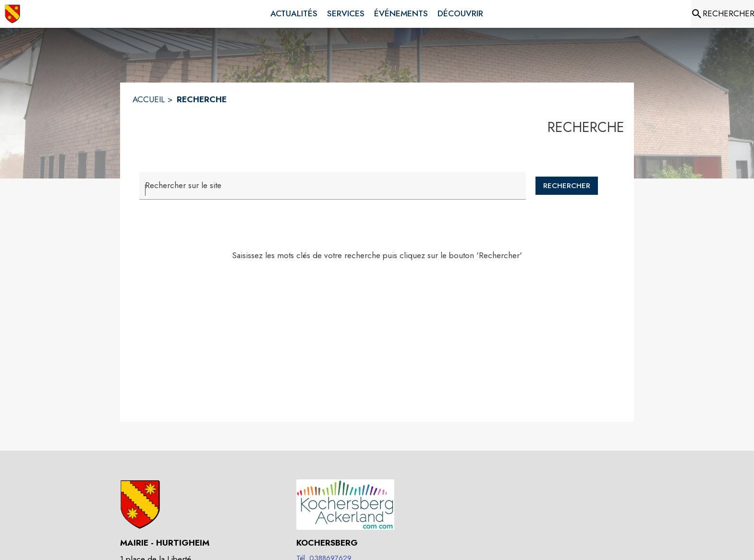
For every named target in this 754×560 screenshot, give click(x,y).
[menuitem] (294, 14)
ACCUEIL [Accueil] (149, 99)
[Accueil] (12, 14)
